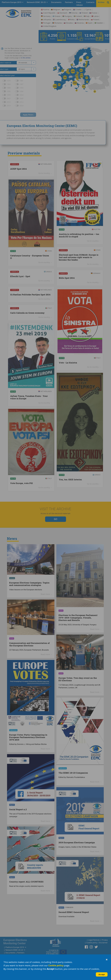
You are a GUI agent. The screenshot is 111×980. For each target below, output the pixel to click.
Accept (102, 974)
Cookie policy (56, 965)
